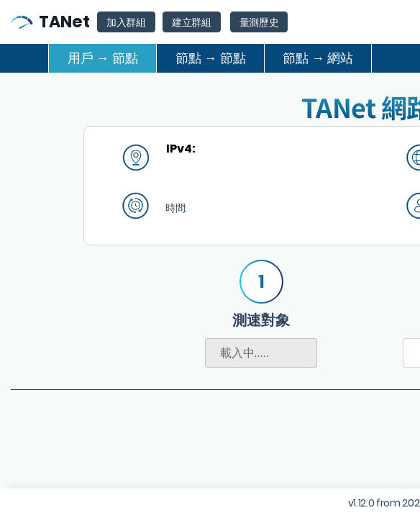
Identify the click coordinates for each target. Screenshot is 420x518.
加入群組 (126, 22)
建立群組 (192, 22)
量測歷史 (259, 22)
